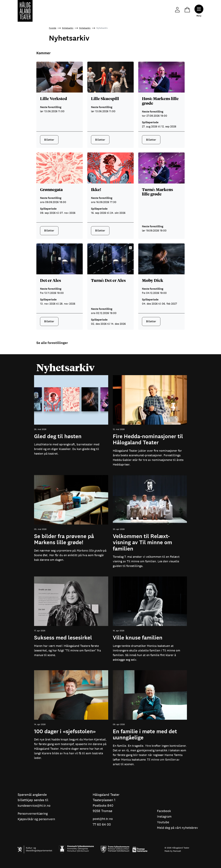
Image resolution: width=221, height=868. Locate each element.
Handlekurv (186, 9)
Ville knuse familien (138, 638)
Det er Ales (50, 280)
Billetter (49, 140)
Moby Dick (153, 280)
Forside (53, 28)
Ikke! (96, 189)
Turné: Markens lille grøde (157, 192)
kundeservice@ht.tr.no (34, 806)
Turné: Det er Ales (108, 280)
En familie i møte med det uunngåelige (145, 735)
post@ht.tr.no (103, 819)
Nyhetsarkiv (68, 28)
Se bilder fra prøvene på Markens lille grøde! (64, 540)
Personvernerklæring (33, 814)
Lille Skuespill (105, 98)
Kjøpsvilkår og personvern (37, 819)
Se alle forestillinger (52, 343)
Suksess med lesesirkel (63, 638)
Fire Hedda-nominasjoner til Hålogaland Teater (148, 440)
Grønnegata (51, 189)
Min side (176, 9)
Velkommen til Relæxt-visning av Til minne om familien (142, 543)
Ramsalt (177, 851)
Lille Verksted (54, 98)
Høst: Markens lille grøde (160, 101)
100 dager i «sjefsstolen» (65, 732)
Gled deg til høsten (58, 436)
